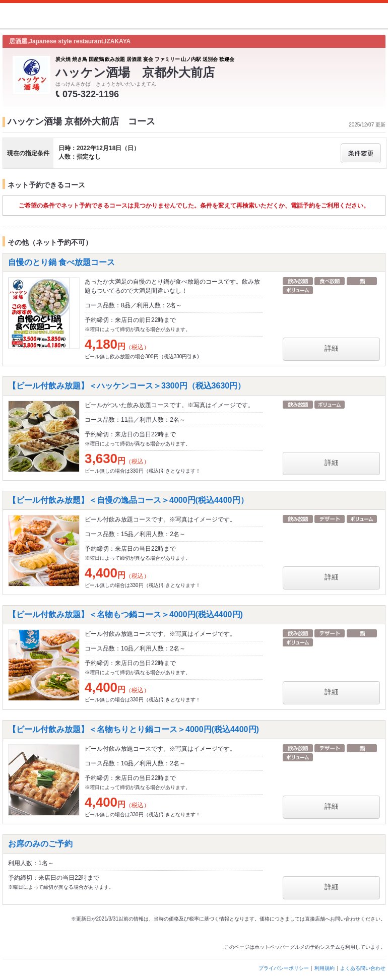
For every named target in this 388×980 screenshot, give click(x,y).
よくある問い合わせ (363, 968)
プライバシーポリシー (284, 968)
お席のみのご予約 (40, 844)
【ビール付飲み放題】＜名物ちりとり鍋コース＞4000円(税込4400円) (134, 729)
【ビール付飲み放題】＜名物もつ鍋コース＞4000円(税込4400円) (125, 614)
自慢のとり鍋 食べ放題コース (61, 262)
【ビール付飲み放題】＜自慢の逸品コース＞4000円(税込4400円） (128, 500)
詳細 (332, 348)
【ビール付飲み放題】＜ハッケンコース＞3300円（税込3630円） (127, 386)
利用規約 (325, 968)
